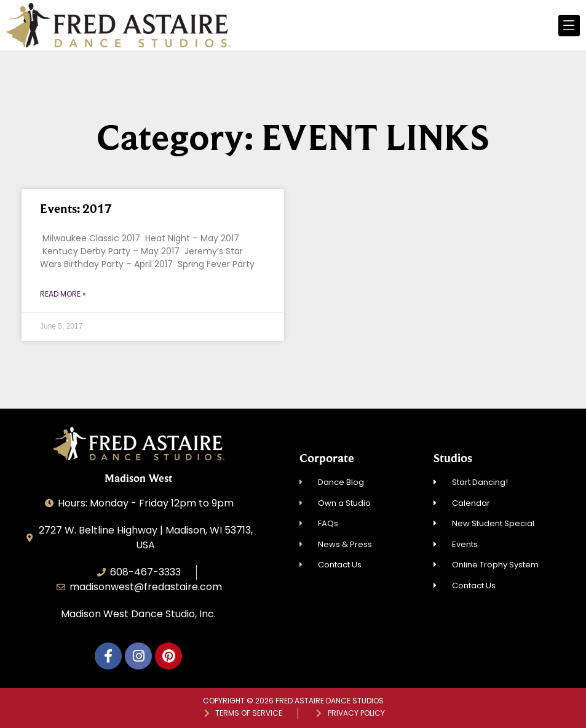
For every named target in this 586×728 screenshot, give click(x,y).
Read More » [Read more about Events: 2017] (63, 294)
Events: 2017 (76, 209)
